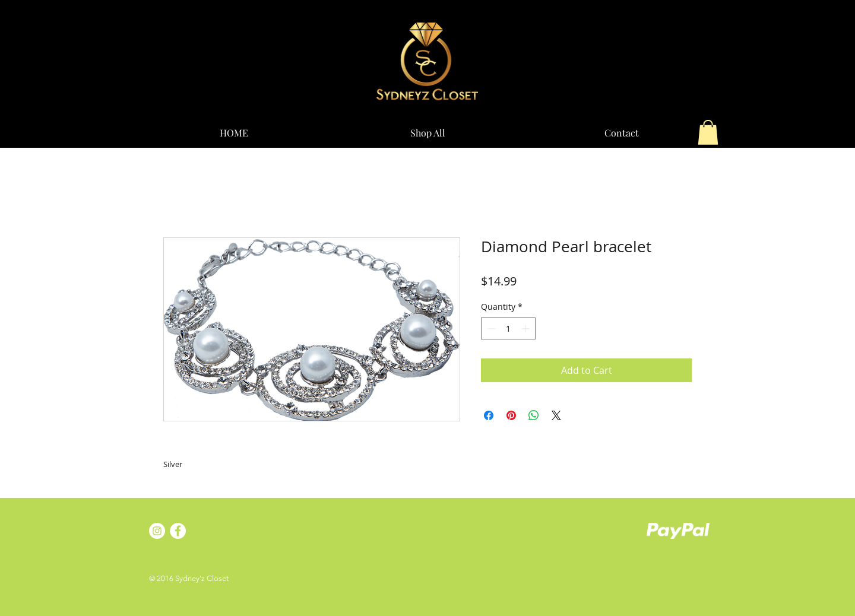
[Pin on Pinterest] (511, 415)
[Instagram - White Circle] (157, 531)
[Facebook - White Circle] (178, 531)
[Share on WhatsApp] (534, 415)
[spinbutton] (508, 328)
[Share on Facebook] (489, 415)
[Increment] (526, 328)
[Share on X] (556, 415)
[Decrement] (490, 328)
